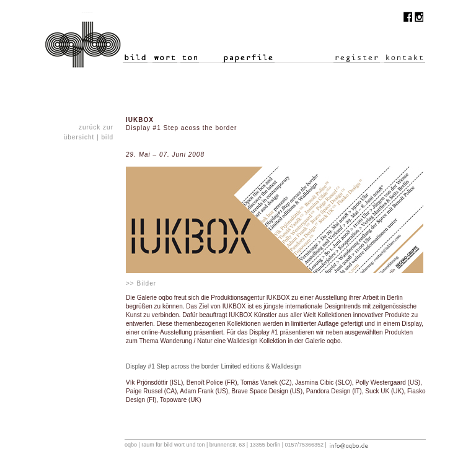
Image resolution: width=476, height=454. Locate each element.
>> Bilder (141, 283)
